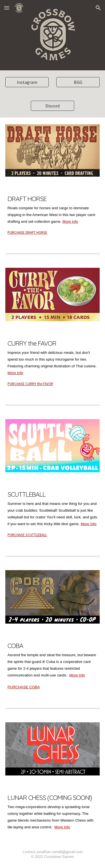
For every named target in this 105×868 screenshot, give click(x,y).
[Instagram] (27, 82)
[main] (53, 214)
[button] (7, 8)
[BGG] (78, 82)
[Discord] (53, 106)
